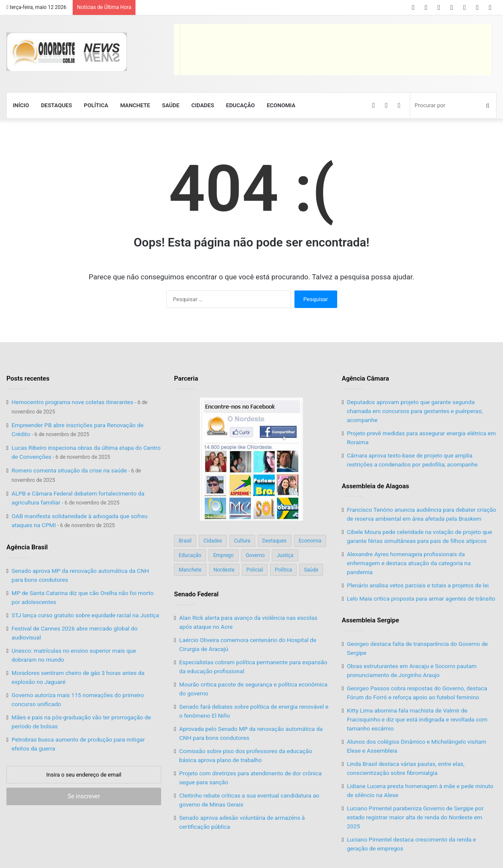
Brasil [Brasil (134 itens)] (185, 541)
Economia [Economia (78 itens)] (310, 541)
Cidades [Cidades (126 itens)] (213, 541)
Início (21, 105)
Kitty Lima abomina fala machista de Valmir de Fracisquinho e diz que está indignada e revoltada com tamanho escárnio (417, 719)
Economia (281, 105)
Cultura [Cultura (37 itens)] (242, 541)
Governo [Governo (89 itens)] (255, 555)
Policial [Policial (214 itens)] (255, 570)
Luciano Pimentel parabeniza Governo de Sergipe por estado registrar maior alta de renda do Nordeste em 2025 (415, 817)
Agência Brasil (27, 547)
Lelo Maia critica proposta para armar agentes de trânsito (421, 598)
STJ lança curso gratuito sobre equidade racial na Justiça (85, 615)
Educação (240, 105)
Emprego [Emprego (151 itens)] (224, 555)
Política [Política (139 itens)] (283, 570)
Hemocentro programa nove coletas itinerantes (72, 402)
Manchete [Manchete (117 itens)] (190, 570)
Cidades (203, 105)
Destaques (56, 105)
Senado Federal (196, 594)
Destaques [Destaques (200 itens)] (275, 541)
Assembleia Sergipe (371, 620)
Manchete (135, 105)
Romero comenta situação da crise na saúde (69, 470)
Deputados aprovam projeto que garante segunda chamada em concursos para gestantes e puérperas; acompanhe (415, 411)
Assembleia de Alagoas (376, 486)
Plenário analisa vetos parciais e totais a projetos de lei (418, 585)
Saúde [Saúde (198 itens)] (311, 570)
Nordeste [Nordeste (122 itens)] (224, 570)
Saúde (171, 105)
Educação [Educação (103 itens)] (190, 555)
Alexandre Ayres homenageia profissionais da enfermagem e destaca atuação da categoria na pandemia (409, 563)
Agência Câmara (366, 378)
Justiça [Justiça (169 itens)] (285, 555)
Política (96, 105)
